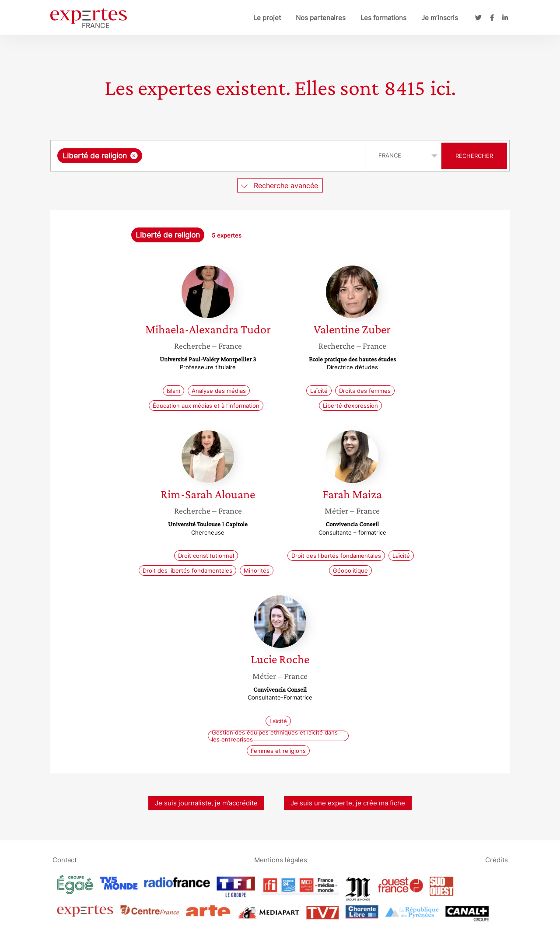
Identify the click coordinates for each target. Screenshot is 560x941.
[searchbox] (234, 156)
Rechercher (474, 156)
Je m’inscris (440, 18)
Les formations (383, 18)
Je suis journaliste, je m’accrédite (206, 803)
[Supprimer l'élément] (134, 156)
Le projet (267, 18)
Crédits (497, 860)
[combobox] (209, 156)
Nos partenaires (321, 18)
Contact (65, 860)
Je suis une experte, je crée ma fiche (348, 803)
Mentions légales (281, 860)
